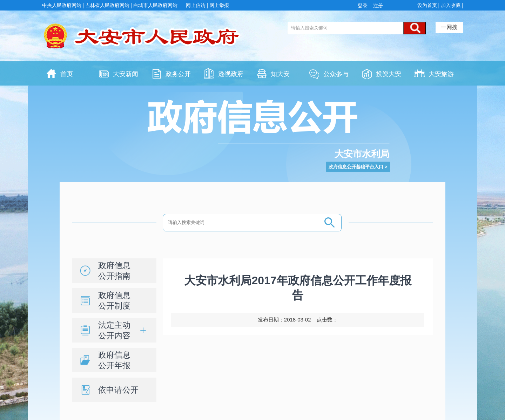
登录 (364, 6)
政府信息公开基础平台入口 (356, 167)
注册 (377, 6)
